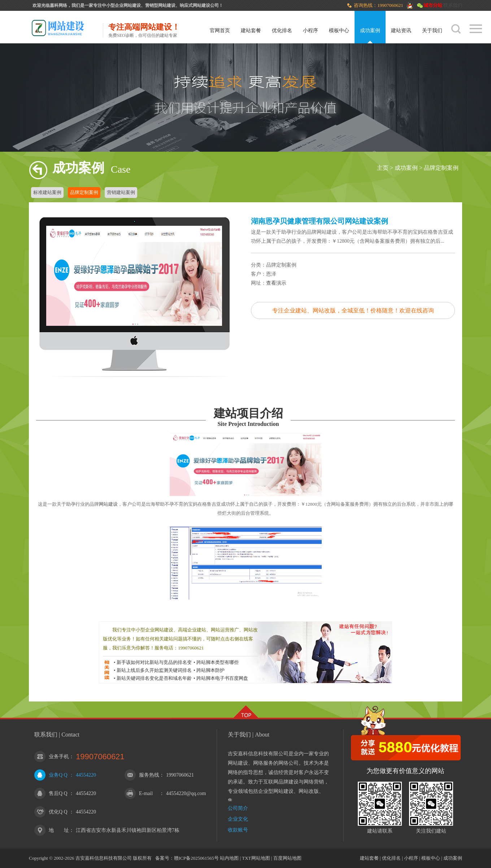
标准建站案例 (47, 192)
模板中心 (339, 31)
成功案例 (370, 31)
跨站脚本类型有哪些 (218, 662)
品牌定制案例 (441, 168)
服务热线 (149, 775)
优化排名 (282, 31)
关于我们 (432, 31)
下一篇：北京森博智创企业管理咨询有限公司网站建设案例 (442, 388)
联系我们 (453, 5)
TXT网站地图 (256, 858)
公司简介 (238, 808)
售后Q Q (58, 793)
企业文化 (238, 819)
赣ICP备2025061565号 (196, 858)
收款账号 (238, 830)
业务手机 (59, 757)
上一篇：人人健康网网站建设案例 (392, 388)
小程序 (310, 31)
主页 (383, 168)
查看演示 (276, 283)
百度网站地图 (287, 858)
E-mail (146, 793)
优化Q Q (58, 812)
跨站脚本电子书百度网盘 (222, 678)
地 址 (59, 830)
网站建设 (108, 504)
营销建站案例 (121, 192)
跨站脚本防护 (210, 670)
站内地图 (229, 858)
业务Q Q (58, 775)
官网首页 (220, 31)
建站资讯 (401, 31)
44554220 (86, 775)
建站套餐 (251, 31)
